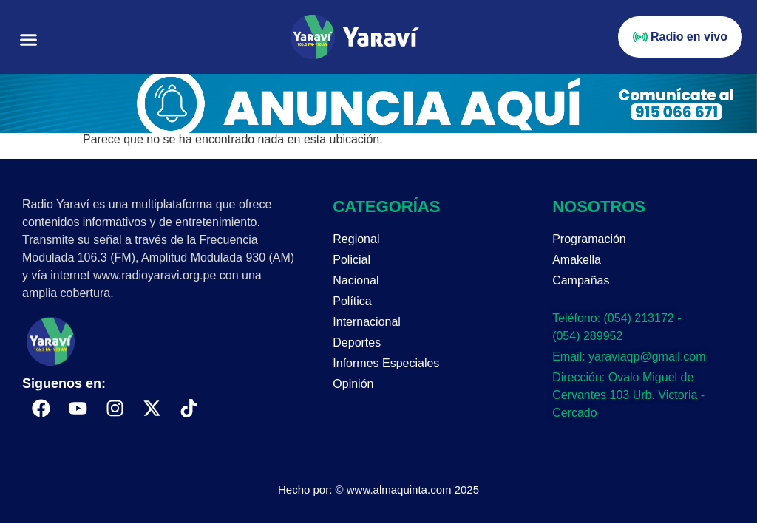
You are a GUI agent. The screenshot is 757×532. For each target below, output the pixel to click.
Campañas (581, 280)
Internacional (367, 322)
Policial (352, 260)
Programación (589, 239)
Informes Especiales (386, 363)
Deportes (357, 342)
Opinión (353, 384)
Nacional (356, 280)
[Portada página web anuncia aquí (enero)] (378, 129)
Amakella (577, 260)
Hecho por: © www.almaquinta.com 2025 (378, 490)
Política (352, 301)
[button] (29, 40)
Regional (356, 239)
